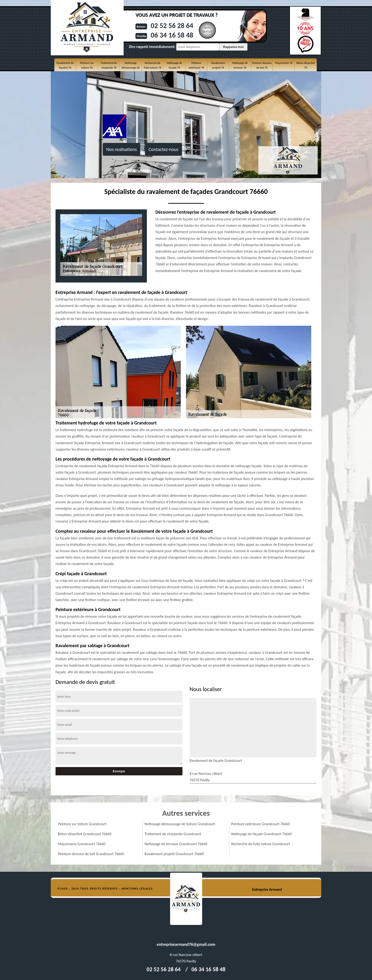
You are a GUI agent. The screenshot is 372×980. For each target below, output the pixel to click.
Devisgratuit (207, 30)
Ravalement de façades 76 (65, 65)
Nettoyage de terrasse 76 (240, 65)
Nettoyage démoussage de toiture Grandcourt (180, 824)
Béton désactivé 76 (306, 65)
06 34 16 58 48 (172, 35)
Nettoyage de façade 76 (174, 65)
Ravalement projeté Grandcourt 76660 (174, 854)
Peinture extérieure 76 (196, 65)
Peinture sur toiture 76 (87, 65)
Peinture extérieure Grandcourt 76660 (261, 824)
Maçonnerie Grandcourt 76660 (82, 844)
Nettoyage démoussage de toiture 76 (131, 68)
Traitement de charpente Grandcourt (173, 834)
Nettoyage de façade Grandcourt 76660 (262, 834)
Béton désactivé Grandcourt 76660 (85, 834)
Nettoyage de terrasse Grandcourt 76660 (176, 844)
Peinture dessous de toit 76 (262, 65)
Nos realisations (121, 149)
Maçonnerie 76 (284, 63)
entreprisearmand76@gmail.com (186, 944)
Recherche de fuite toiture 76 (152, 65)
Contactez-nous (163, 149)
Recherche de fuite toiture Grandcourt (261, 844)
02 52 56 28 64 (172, 26)
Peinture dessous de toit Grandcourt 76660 (91, 854)
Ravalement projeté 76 (218, 65)
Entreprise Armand (267, 889)
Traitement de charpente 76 (109, 65)
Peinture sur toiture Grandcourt (82, 824)
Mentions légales (137, 889)
